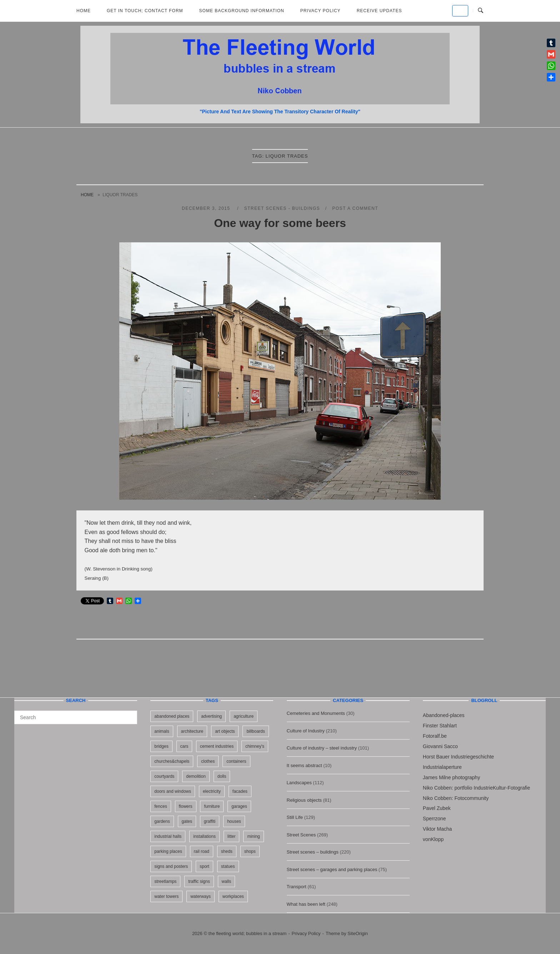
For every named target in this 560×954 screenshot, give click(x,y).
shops (250, 851)
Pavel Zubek (437, 808)
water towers (166, 896)
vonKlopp (433, 839)
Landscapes (299, 783)
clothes (208, 761)
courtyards (164, 776)
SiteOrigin (358, 933)
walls (227, 881)
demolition (196, 776)
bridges (161, 746)
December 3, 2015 (207, 208)
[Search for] (76, 717)
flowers (186, 806)
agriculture (244, 716)
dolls (222, 776)
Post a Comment (355, 208)
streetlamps (165, 881)
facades (240, 791)
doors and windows (173, 791)
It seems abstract (304, 765)
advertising (211, 716)
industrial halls (168, 836)
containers (236, 761)
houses (234, 821)
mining (253, 836)
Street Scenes (301, 835)
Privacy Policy (321, 11)
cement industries (217, 746)
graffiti (210, 821)
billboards (256, 731)
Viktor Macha (437, 829)
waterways (201, 896)
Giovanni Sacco (440, 746)
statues (228, 866)
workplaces (233, 896)
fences (161, 806)
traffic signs (199, 881)
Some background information (242, 11)
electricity (212, 791)
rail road (202, 851)
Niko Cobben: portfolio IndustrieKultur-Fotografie (476, 788)
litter (232, 836)
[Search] (129, 714)
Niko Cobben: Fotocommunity (456, 798)
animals (162, 731)
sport (204, 866)
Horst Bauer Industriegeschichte (458, 757)
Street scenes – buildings (313, 852)
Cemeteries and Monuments (316, 713)
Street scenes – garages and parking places (332, 869)
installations (204, 836)
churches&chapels (172, 761)
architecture (192, 731)
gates (187, 821)
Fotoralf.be (435, 736)
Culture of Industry (306, 731)
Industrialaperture (442, 767)
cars (184, 746)
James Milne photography (451, 777)
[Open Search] (481, 11)
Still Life (295, 817)
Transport (297, 887)
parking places (168, 851)
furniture (212, 806)
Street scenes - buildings (282, 208)
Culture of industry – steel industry (322, 748)
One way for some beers (280, 223)
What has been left (306, 904)
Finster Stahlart (440, 726)
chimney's (255, 746)
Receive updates (379, 11)
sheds (227, 851)
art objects (225, 731)
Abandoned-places (444, 715)
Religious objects (304, 800)
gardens (162, 821)
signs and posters (171, 866)
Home (84, 11)
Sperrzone (434, 819)
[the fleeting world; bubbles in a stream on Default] (460, 11)
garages (239, 806)
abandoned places (172, 716)
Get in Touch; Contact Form (145, 11)
